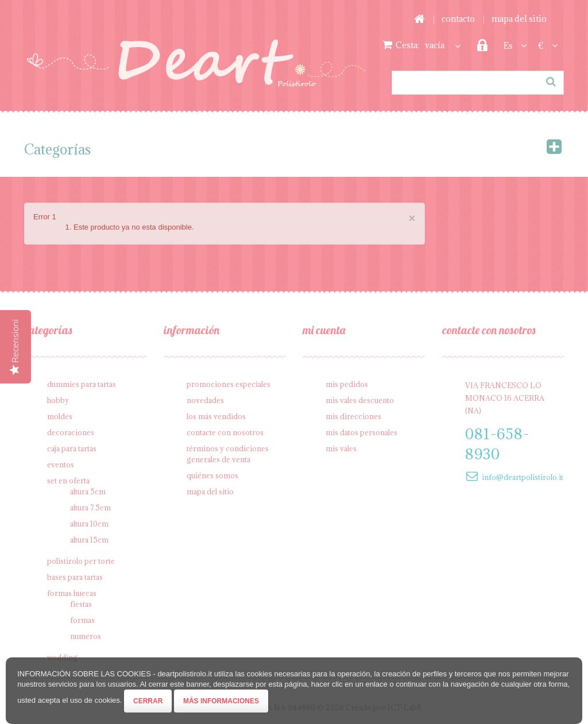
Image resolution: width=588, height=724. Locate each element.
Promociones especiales (229, 384)
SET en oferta (68, 481)
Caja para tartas (72, 448)
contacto (458, 19)
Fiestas (81, 604)
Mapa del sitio (210, 491)
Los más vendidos (216, 416)
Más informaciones (221, 701)
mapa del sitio (519, 19)
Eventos (61, 464)
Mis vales (341, 448)
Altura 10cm (89, 524)
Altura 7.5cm (90, 508)
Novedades (205, 400)
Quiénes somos (212, 475)
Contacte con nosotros (225, 432)
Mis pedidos (347, 384)
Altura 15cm (89, 540)
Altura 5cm (88, 491)
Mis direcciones (353, 416)
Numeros (86, 636)
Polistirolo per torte (81, 561)
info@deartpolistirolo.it (523, 477)
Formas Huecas (72, 593)
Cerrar (148, 701)
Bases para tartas (75, 577)
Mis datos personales (361, 432)
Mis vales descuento (360, 400)
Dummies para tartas (82, 384)
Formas (82, 620)
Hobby (58, 400)
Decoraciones (71, 432)
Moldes (60, 416)
